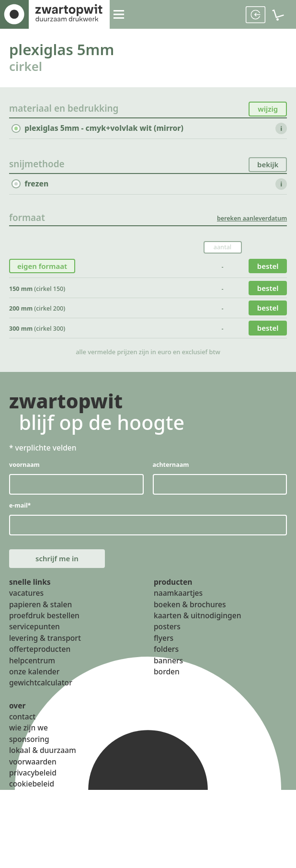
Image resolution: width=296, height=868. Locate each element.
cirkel (27, 68)
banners (168, 670)
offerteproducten (40, 658)
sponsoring (29, 748)
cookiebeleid (32, 793)
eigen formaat (43, 269)
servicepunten (34, 636)
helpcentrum (32, 670)
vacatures (26, 602)
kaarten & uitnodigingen (197, 625)
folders (166, 658)
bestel (268, 269)
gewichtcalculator (41, 692)
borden (167, 681)
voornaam (25, 469)
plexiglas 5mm (66, 50)
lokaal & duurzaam (43, 759)
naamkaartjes (178, 602)
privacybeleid (33, 782)
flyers (164, 647)
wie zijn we (28, 737)
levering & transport (45, 647)
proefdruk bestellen (44, 625)
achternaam (171, 469)
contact (22, 726)
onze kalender (34, 681)
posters (167, 636)
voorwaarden (33, 771)
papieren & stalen (40, 613)
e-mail (20, 511)
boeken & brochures (190, 613)
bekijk (268, 167)
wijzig (268, 111)
